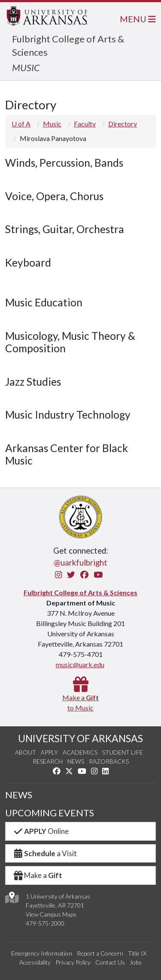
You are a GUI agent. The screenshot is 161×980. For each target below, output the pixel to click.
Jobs (136, 962)
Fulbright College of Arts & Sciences (80, 592)
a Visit (45, 853)
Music (52, 124)
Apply (49, 752)
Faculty (85, 124)
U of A (21, 124)
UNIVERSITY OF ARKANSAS (80, 738)
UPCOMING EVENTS (50, 813)
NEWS (19, 795)
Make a (37, 875)
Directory (123, 124)
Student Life (123, 752)
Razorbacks (109, 761)
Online (41, 831)
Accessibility (35, 962)
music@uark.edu (80, 664)
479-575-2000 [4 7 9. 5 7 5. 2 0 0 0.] (45, 923)
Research (48, 761)
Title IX (137, 953)
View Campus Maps (51, 914)
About (26, 752)
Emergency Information (42, 953)
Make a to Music (80, 697)
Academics (80, 752)
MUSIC (26, 67)
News (76, 761)
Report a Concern (100, 953)
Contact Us (110, 962)
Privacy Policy (73, 962)
